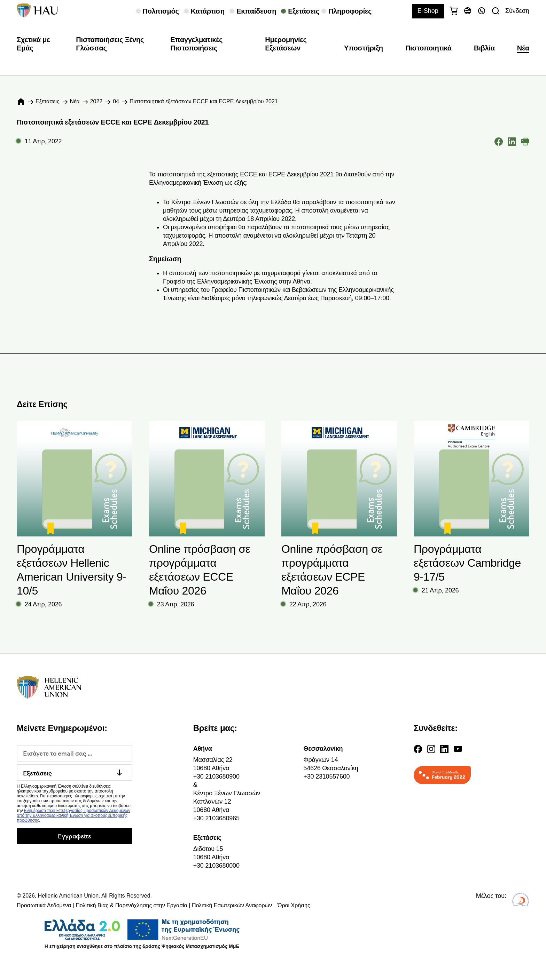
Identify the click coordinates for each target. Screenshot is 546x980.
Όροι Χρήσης (294, 905)
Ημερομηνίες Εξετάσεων (286, 44)
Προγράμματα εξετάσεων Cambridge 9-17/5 (467, 563)
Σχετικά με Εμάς (33, 44)
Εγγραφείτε (74, 836)
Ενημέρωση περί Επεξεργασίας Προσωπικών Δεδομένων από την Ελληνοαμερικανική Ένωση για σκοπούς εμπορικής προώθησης (73, 815)
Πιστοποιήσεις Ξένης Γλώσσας (110, 44)
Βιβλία (484, 48)
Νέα (523, 48)
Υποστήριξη (364, 48)
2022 (96, 101)
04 (116, 101)
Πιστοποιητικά (428, 48)
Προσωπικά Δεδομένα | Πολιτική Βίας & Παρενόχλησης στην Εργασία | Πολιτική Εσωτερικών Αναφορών (144, 905)
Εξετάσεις (48, 101)
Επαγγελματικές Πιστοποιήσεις (196, 44)
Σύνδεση (517, 11)
